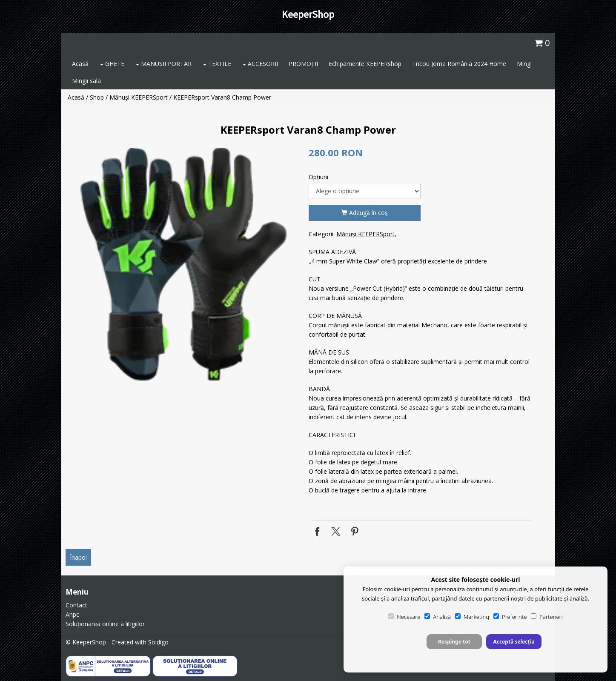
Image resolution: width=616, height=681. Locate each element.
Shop (97, 97)
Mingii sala (86, 81)
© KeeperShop (86, 642)
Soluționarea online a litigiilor (105, 624)
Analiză (438, 617)
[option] (184, 264)
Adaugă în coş (365, 213)
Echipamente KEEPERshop (365, 64)
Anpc (72, 614)
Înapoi (78, 557)
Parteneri (547, 617)
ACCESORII (260, 64)
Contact (76, 605)
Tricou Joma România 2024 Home (459, 64)
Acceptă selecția (514, 642)
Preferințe (510, 617)
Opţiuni (318, 177)
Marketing (472, 617)
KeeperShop (308, 14)
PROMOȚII (303, 64)
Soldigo (158, 642)
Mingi (524, 64)
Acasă (80, 64)
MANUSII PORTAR (164, 64)
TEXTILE (217, 64)
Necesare (404, 617)
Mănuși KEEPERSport (139, 97)
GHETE (112, 64)
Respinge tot (454, 642)
